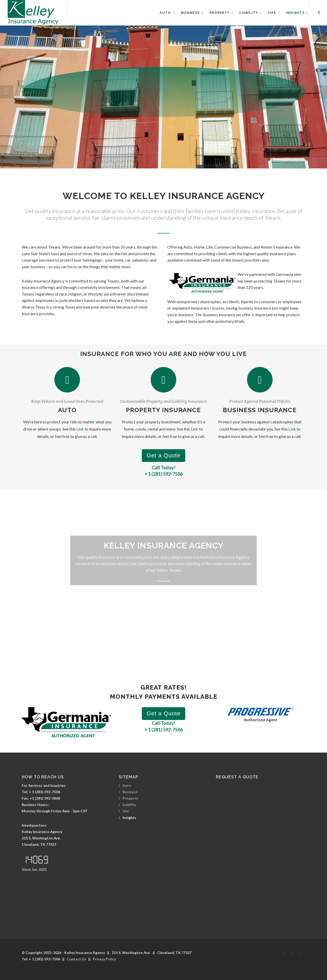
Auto (127, 785)
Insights (129, 818)
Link (80, 429)
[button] (320, 92)
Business (130, 792)
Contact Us (76, 959)
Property (130, 798)
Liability (129, 805)
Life (126, 811)
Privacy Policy (104, 959)
